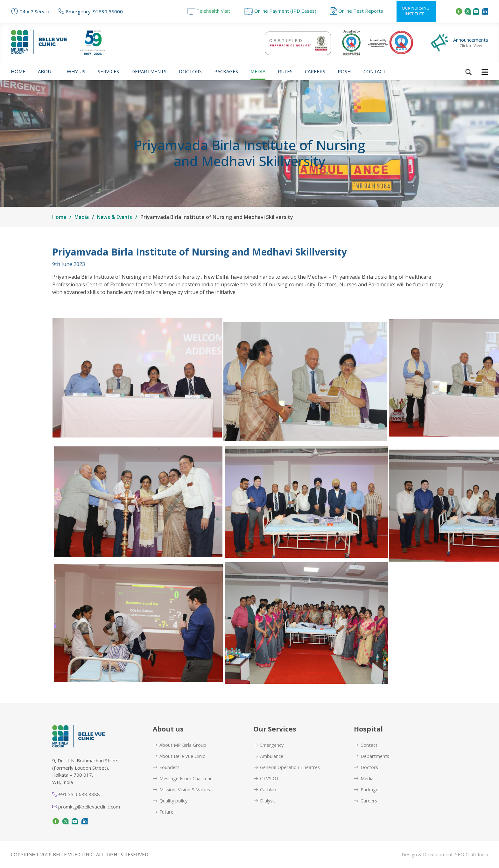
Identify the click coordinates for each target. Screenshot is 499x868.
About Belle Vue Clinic (179, 756)
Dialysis (265, 801)
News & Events (117, 217)
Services (108, 71)
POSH (344, 71)
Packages (226, 71)
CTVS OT (267, 779)
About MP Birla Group (180, 745)
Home (18, 71)
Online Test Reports (356, 11)
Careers (315, 71)
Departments (149, 71)
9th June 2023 (69, 264)
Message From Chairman (183, 779)
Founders (166, 767)
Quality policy (171, 801)
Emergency (269, 745)
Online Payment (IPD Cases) (280, 11)
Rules (285, 71)
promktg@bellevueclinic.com (86, 807)
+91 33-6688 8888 (76, 794)
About (46, 71)
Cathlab (265, 790)
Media (258, 71)
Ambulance (268, 756)
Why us (76, 71)
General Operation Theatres (288, 767)
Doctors (190, 71)
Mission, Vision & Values (182, 790)
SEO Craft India (472, 855)
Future (163, 812)
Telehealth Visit (209, 11)
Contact (375, 71)
